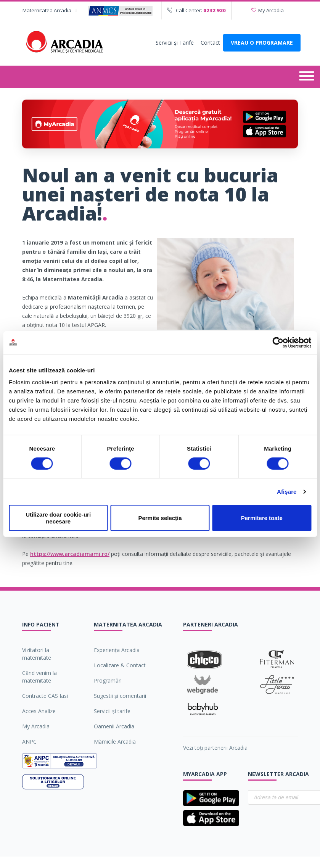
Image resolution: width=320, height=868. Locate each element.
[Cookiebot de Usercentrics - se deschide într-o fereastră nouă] (278, 342)
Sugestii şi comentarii (120, 696)
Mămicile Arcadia (115, 742)
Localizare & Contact (120, 665)
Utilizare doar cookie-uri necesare (58, 518)
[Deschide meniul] (307, 77)
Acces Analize (39, 711)
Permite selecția (160, 518)
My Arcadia (268, 10)
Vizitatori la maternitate (37, 654)
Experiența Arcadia (117, 650)
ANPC (29, 742)
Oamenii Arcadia (114, 726)
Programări (108, 680)
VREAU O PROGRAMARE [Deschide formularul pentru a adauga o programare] (262, 43)
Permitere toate (262, 518)
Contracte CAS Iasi (45, 696)
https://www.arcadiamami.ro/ (70, 554)
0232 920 (215, 10)
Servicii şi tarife (112, 711)
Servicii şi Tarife (175, 43)
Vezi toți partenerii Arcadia (215, 748)
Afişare (287, 492)
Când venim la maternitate (39, 677)
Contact (210, 43)
